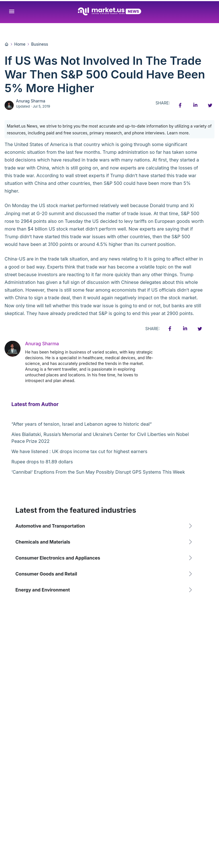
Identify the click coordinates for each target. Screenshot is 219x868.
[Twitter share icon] (210, 105)
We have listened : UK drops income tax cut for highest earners (79, 451)
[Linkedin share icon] (195, 105)
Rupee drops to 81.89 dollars (42, 462)
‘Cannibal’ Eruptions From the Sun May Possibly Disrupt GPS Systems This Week (98, 472)
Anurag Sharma (31, 101)
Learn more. (179, 133)
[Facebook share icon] (180, 105)
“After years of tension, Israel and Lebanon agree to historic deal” (82, 424)
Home (20, 44)
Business (39, 44)
